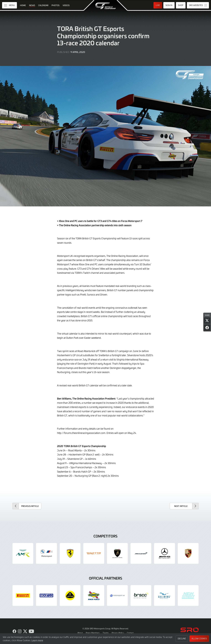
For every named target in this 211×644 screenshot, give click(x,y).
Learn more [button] (37, 640)
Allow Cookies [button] (199, 639)
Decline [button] (182, 639)
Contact (130, 633)
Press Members (93, 633)
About (80, 633)
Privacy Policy (118, 633)
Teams (106, 633)
